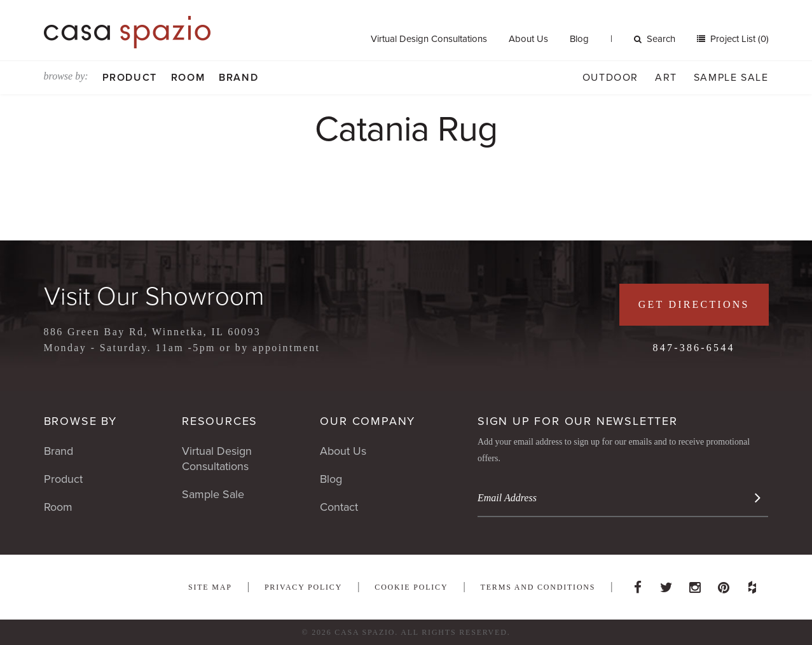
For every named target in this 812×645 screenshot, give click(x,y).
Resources (220, 421)
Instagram (695, 584)
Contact (339, 507)
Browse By (80, 421)
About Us (528, 39)
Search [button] (655, 39)
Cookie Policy (411, 587)
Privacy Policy (303, 587)
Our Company (368, 421)
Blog (579, 39)
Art (666, 78)
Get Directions (694, 304)
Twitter (666, 584)
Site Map (210, 587)
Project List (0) (738, 39)
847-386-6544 (694, 348)
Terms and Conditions (538, 587)
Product (130, 78)
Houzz (752, 584)
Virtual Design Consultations (429, 39)
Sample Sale (731, 78)
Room (188, 78)
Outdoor (610, 78)
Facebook (638, 584)
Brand (238, 78)
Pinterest (724, 584)
